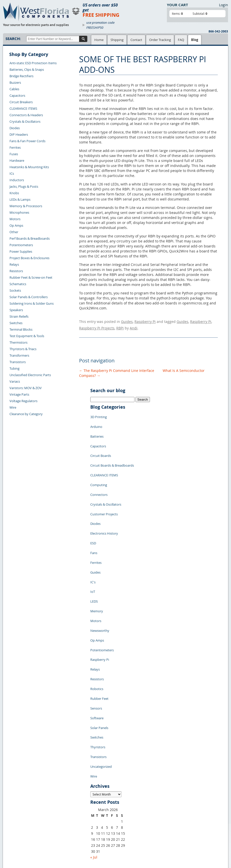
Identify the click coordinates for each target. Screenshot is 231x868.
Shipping (117, 40)
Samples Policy (100, 800)
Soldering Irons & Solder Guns (32, 303)
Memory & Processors (26, 206)
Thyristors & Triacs (23, 349)
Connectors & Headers (26, 115)
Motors (15, 219)
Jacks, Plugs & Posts (24, 186)
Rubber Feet (99, 630)
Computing (99, 465)
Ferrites (15, 147)
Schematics (18, 284)
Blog (195, 40)
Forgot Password (19, 845)
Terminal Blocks (21, 329)
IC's (93, 540)
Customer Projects (104, 488)
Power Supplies (21, 251)
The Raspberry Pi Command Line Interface (117, 368)
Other (14, 232)
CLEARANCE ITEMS (23, 108)
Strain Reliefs (19, 316)
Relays (14, 264)
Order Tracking (160, 40)
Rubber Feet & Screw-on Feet (31, 277)
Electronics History (104, 503)
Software (97, 645)
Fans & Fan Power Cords (27, 141)
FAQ (181, 40)
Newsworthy (100, 578)
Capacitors (17, 95)
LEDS (94, 555)
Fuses (14, 154)
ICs (12, 173)
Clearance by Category (26, 414)
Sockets (15, 290)
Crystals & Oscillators (25, 121)
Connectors (99, 473)
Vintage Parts (19, 394)
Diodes (15, 128)
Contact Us (15, 817)
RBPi (120, 326)
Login (224, 5)
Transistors (18, 362)
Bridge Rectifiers (21, 76)
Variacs (15, 381)
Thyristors (98, 668)
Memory (97, 563)
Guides (127, 321)
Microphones (19, 212)
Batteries (97, 428)
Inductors (17, 180)
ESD (93, 510)
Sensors (96, 638)
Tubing (14, 368)
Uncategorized (101, 683)
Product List (66, 811)
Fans (94, 518)
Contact (136, 40)
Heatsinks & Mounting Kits (29, 167)
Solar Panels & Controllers (29, 297)
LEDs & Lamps (20, 199)
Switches (16, 323)
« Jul (94, 770)
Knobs (14, 193)
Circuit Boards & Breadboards (112, 450)
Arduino (96, 420)
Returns (13, 822)
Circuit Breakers (21, 102)
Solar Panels (99, 653)
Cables (14, 89)
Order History (17, 834)
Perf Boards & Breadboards (30, 238)
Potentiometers (21, 245)
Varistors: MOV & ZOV (26, 388)
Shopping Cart (67, 806)
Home (99, 40)
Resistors (16, 271)
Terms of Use (99, 811)
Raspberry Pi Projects (97, 326)
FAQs (61, 817)
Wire (13, 407)
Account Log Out (19, 840)
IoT (93, 548)
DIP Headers (19, 134)
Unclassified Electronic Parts (30, 375)
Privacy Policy (99, 806)
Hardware (17, 160)
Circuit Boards (101, 443)
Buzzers (15, 82)
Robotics (97, 623)
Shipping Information (23, 828)
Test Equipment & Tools (27, 336)
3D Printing (99, 413)
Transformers (19, 355)
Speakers (16, 310)
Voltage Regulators (23, 401)
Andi (134, 326)
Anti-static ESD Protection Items (33, 63)
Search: (13, 39)
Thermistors (18, 342)
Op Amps (16, 225)
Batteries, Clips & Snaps (27, 69)
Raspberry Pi (145, 321)
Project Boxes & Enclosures (29, 258)
